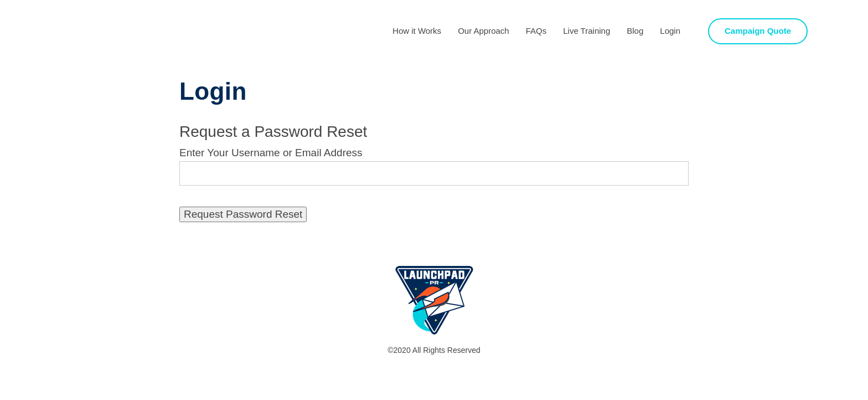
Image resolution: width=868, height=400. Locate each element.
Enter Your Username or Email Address (271, 153)
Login (670, 31)
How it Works (417, 31)
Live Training (587, 31)
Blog (635, 31)
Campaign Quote (758, 31)
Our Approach (484, 31)
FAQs (536, 31)
